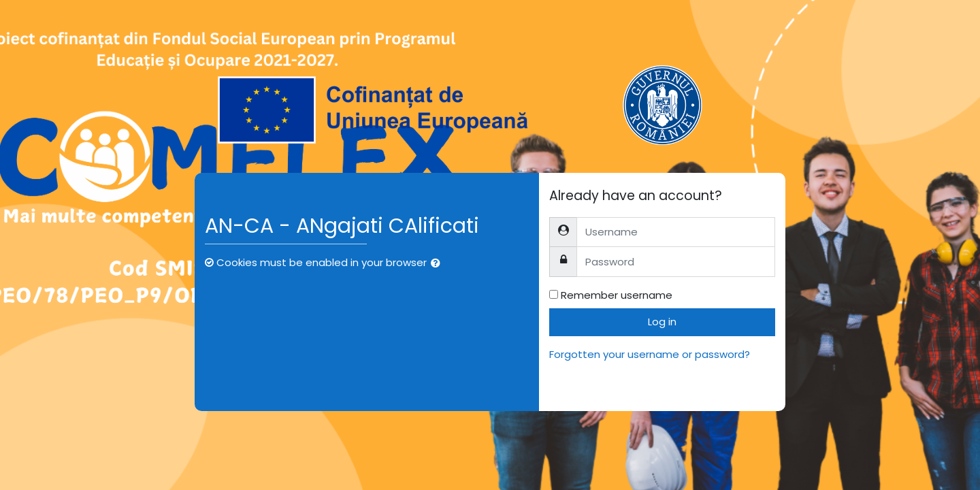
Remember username (617, 295)
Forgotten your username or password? (650, 354)
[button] (438, 264)
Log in (662, 322)
